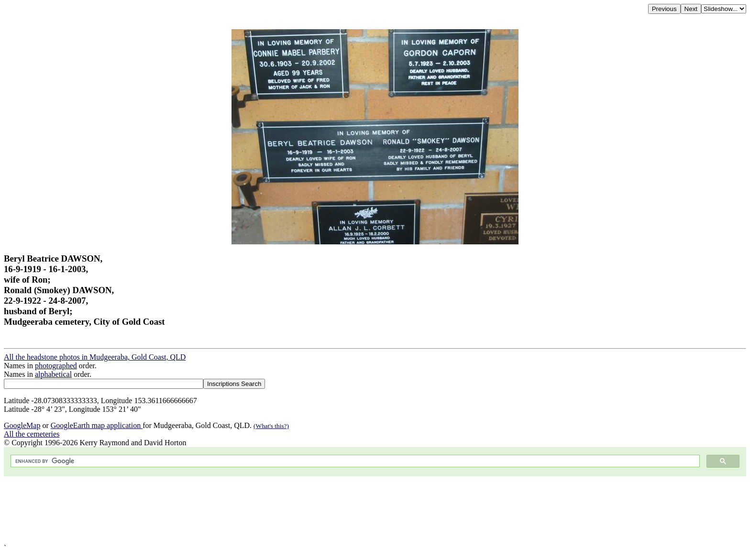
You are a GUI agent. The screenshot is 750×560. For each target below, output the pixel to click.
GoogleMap (22, 425)
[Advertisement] (291, 510)
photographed (56, 366)
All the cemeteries (32, 434)
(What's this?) (271, 426)
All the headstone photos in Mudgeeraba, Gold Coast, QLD (95, 357)
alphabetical (53, 374)
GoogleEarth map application (97, 425)
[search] (354, 461)
